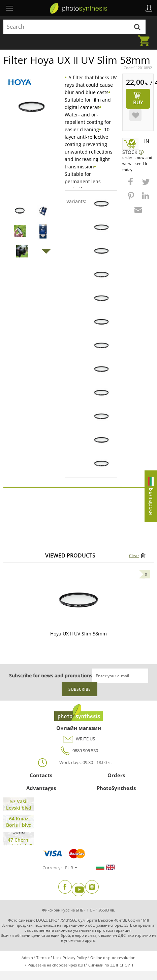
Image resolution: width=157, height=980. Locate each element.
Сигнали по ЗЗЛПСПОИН (111, 965)
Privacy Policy (75, 958)
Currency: (52, 868)
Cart (146, 37)
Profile (149, 8)
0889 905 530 (78, 751)
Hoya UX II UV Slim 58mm (78, 634)
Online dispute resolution (113, 958)
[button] (131, 185)
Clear (134, 556)
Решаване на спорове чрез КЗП (56, 965)
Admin (27, 958)
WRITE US (79, 739)
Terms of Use (48, 958)
